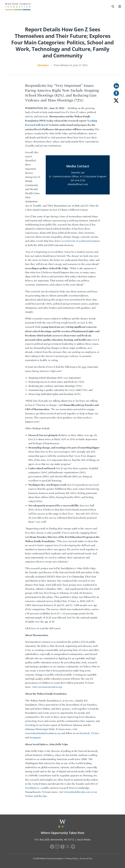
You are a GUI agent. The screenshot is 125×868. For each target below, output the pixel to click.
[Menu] (120, 7)
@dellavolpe (41, 796)
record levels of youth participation (81, 241)
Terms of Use (86, 858)
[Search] (113, 7)
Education (43, 65)
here (34, 628)
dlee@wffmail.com (78, 184)
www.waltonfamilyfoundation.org (43, 733)
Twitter (95, 733)
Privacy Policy (72, 858)
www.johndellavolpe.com (77, 792)
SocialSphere (32, 788)
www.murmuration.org (50, 687)
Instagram (35, 737)
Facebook (84, 733)
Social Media (84, 840)
